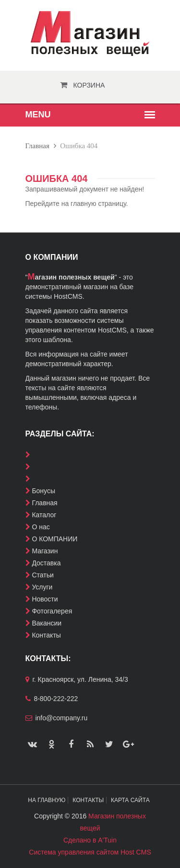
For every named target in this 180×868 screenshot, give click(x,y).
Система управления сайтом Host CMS (90, 852)
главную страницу (98, 204)
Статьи (42, 575)
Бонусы (43, 491)
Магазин (45, 551)
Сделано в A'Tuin (90, 840)
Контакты (46, 635)
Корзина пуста (89, 88)
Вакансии (47, 623)
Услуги (42, 587)
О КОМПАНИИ (54, 539)
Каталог (44, 515)
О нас (41, 527)
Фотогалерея (52, 611)
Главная (37, 146)
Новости (45, 599)
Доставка (46, 563)
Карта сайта (130, 800)
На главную (47, 800)
